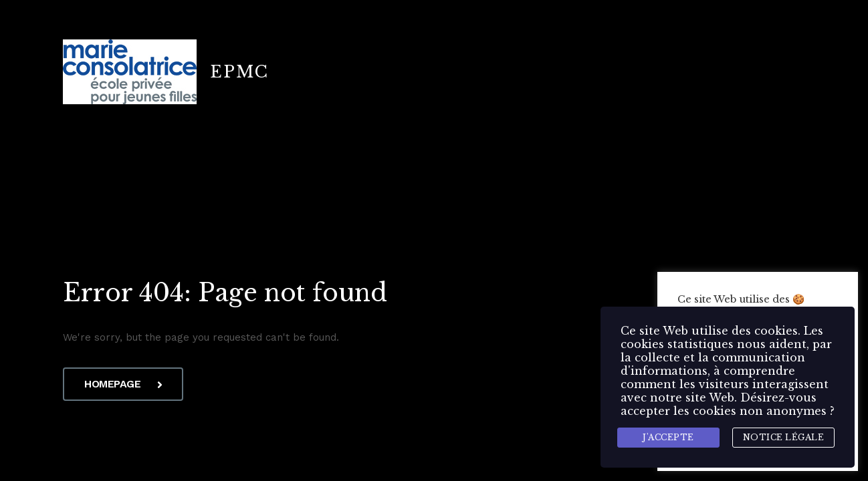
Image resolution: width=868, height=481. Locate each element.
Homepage (123, 384)
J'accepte (668, 437)
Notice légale (784, 437)
